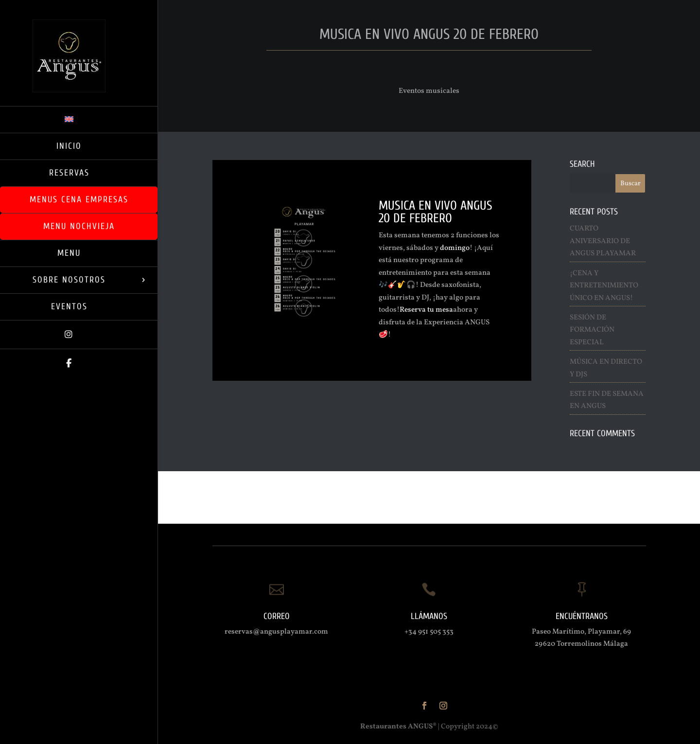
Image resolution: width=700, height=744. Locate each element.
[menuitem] (79, 119)
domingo (455, 248)
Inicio (69, 146)
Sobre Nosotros (69, 280)
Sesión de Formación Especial (592, 330)
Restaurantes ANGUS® (398, 727)
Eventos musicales (429, 91)
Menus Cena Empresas (79, 200)
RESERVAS (69, 173)
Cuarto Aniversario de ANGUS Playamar (603, 241)
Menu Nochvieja (79, 226)
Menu (69, 253)
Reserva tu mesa (426, 310)
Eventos (69, 307)
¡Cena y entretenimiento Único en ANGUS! (604, 286)
